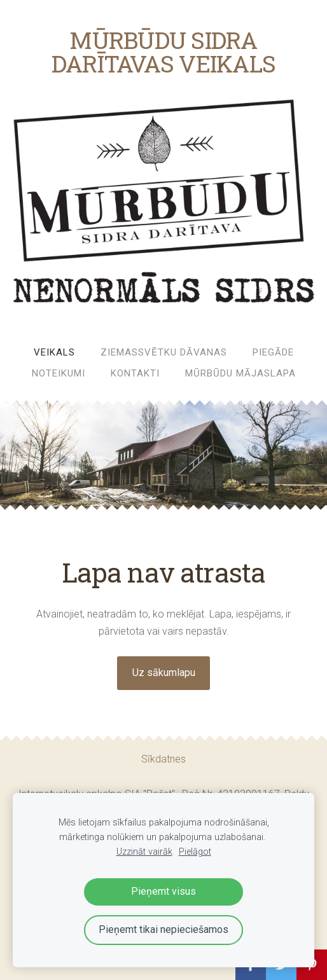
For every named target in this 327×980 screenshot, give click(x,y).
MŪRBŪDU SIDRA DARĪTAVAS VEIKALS (164, 52)
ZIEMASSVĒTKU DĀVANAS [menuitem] (164, 352)
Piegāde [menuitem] (273, 352)
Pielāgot (195, 852)
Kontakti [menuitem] (135, 373)
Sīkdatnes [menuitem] (163, 759)
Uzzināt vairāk (144, 852)
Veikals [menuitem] (54, 352)
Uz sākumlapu (164, 673)
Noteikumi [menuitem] (59, 373)
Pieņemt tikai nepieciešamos (163, 929)
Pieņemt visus (163, 891)
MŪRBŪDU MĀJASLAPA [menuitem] (240, 373)
